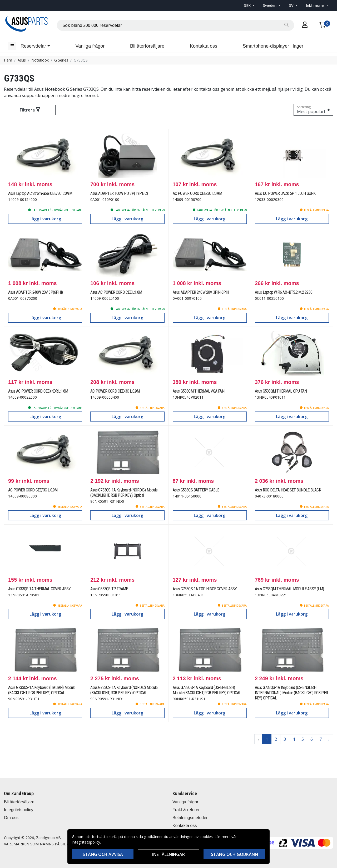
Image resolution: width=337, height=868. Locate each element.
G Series (61, 60)
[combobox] (175, 25)
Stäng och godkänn (234, 854)
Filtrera (30, 110)
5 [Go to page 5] (303, 739)
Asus (22, 60)
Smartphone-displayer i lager (273, 46)
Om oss (11, 818)
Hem (8, 60)
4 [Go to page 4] (294, 739)
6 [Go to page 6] (312, 739)
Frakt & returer (186, 810)
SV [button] (292, 5)
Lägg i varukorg (45, 219)
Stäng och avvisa (103, 854)
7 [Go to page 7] (321, 739)
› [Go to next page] (329, 739)
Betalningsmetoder (190, 818)
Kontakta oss (204, 46)
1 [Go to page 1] (267, 739)
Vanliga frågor (90, 46)
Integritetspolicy (19, 810)
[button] (249, 5)
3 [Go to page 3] (285, 739)
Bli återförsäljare (147, 46)
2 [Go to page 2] (276, 739)
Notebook (40, 60)
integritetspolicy (86, 842)
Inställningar (168, 854)
